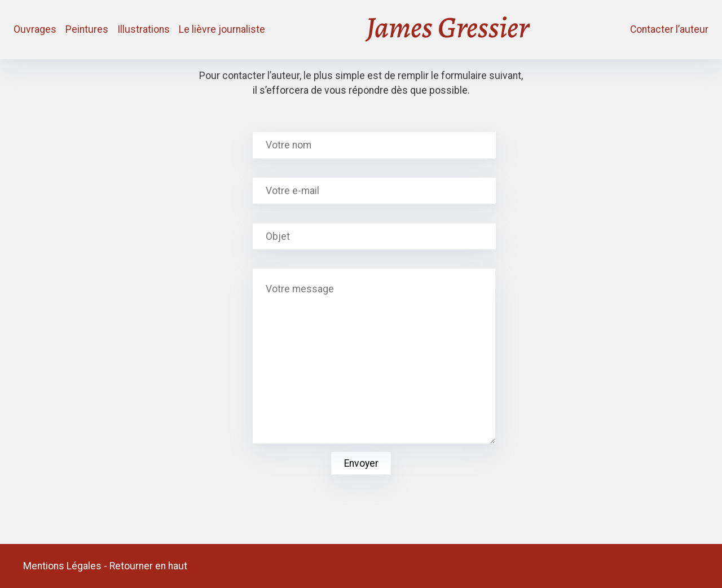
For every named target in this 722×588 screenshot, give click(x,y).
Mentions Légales (62, 566)
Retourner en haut (148, 566)
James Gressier (448, 30)
